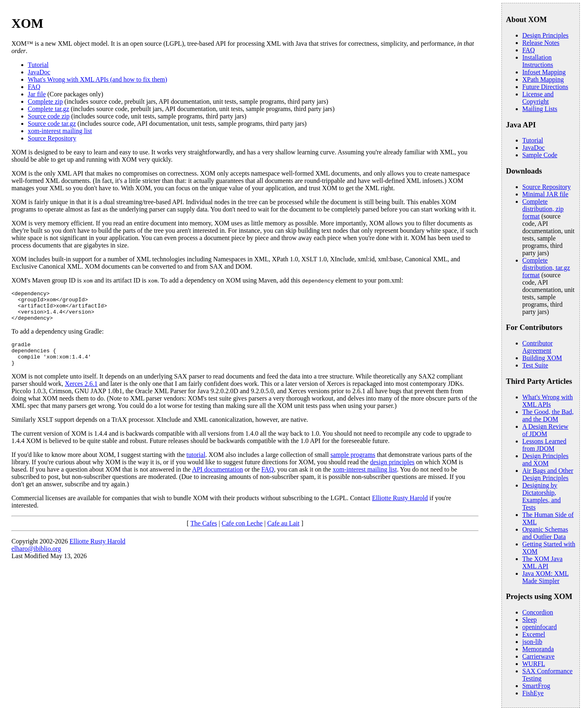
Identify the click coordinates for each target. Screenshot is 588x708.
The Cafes (204, 534)
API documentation (217, 480)
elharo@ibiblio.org (36, 560)
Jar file (37, 94)
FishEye (533, 693)
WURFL (534, 664)
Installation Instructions (538, 61)
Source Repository (52, 138)
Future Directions (545, 87)
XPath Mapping (543, 79)
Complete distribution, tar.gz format (546, 268)
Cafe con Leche (242, 534)
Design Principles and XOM (545, 460)
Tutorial (38, 65)
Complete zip (45, 101)
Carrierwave (538, 656)
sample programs (353, 466)
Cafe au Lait (283, 534)
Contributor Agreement (538, 347)
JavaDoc (39, 72)
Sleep (530, 620)
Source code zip (49, 116)
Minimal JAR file (545, 194)
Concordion (538, 612)
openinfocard (539, 627)
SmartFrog (536, 686)
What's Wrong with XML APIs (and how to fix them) (97, 79)
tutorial (196, 466)
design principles (392, 473)
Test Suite (535, 365)
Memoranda (538, 649)
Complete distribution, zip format (543, 209)
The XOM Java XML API (542, 562)
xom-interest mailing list (60, 131)
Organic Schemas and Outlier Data (545, 533)
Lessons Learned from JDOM (544, 445)
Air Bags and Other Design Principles (548, 474)
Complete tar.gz (48, 109)
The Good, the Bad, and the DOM (548, 415)
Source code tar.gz (52, 124)
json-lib (532, 642)
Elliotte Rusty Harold (400, 509)
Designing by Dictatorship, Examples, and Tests (541, 496)
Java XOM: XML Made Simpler (546, 577)
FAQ (34, 87)
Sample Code (540, 155)
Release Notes (541, 43)
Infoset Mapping (544, 72)
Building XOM (542, 358)
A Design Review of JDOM (545, 430)
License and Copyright (538, 98)
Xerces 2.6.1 (81, 395)
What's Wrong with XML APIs (548, 401)
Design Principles (545, 35)
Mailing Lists (540, 109)
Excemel (534, 634)
